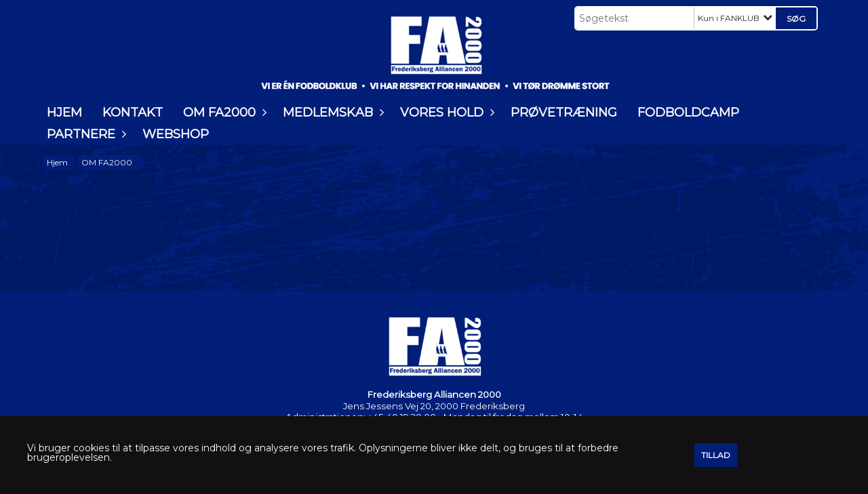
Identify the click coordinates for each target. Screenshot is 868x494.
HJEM (64, 112)
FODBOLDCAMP (688, 112)
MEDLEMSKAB (331, 112)
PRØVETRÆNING (564, 112)
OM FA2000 (223, 112)
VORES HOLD (445, 112)
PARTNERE (84, 134)
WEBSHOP (176, 134)
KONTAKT (133, 112)
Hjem (57, 162)
